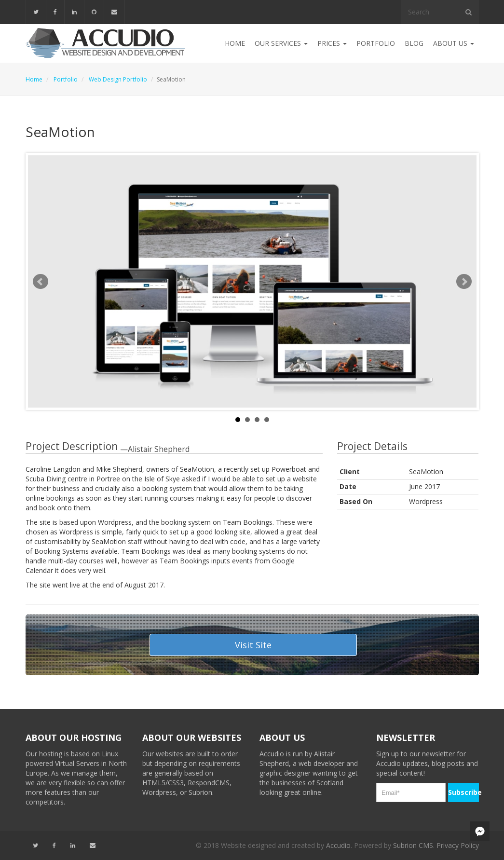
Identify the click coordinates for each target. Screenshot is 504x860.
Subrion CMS (413, 845)
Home (235, 43)
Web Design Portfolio (118, 79)
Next (464, 282)
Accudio (338, 845)
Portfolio (376, 43)
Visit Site (253, 645)
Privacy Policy (458, 845)
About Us (454, 43)
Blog (414, 43)
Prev (41, 282)
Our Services (281, 43)
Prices (332, 43)
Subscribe (463, 792)
